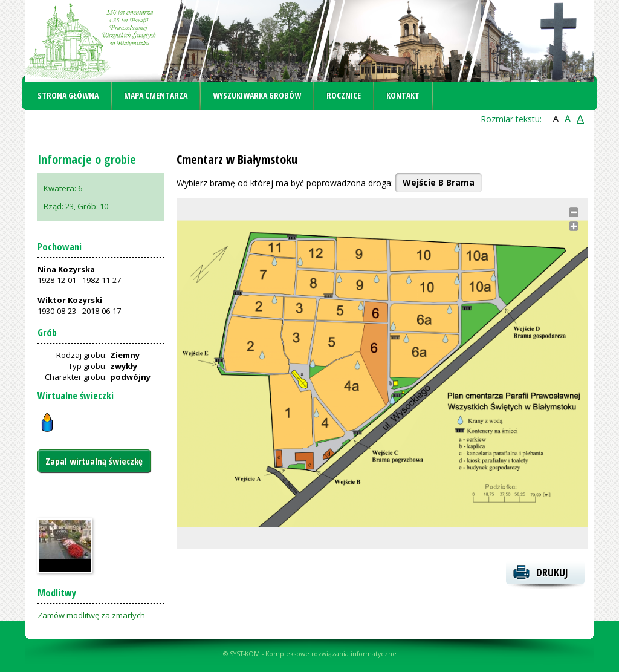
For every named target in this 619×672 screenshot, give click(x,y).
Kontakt (403, 95)
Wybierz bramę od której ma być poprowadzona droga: (285, 183)
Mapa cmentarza (156, 95)
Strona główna (68, 95)
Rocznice (344, 95)
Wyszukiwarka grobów (257, 95)
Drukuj (552, 572)
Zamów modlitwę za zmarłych (91, 615)
